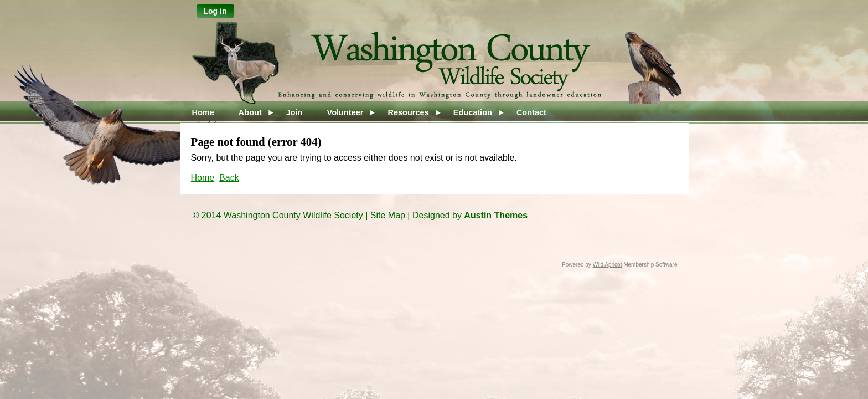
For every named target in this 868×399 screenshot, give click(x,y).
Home (203, 178)
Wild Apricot (608, 265)
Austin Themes (496, 215)
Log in (215, 11)
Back (229, 178)
